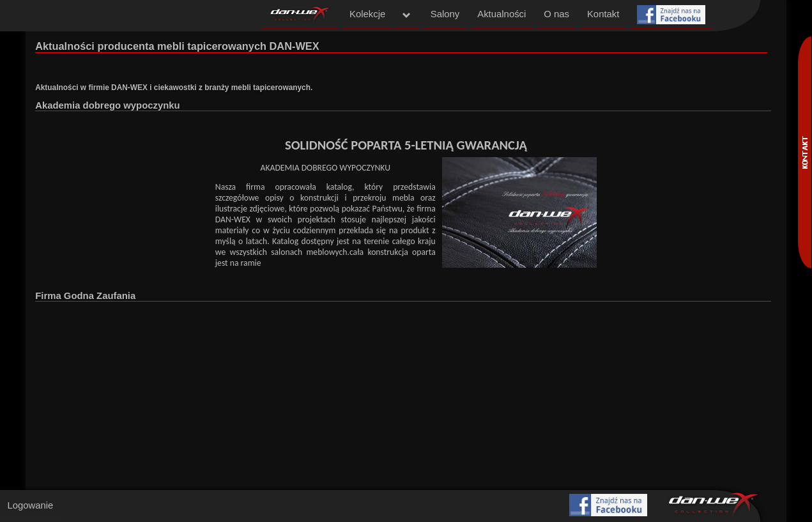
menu (407, 15)
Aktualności (502, 14)
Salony (445, 14)
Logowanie (30, 505)
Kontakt (603, 14)
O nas (556, 14)
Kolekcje (367, 14)
